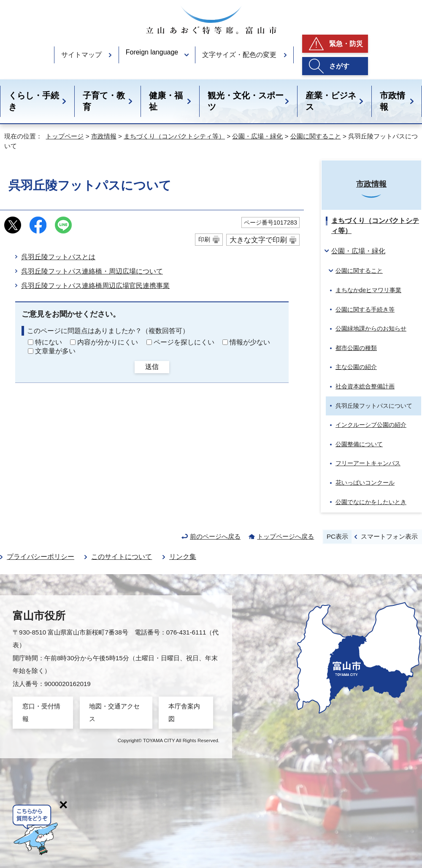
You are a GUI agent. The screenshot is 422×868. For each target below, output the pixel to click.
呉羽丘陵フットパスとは (58, 257)
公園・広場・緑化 (257, 136)
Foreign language (152, 52)
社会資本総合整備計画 (365, 386)
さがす (339, 66)
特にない (49, 342)
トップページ (65, 136)
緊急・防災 (346, 44)
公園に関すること (316, 136)
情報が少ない (250, 342)
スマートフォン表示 (389, 536)
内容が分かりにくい (108, 342)
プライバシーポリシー (41, 557)
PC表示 (337, 536)
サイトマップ (81, 55)
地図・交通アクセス (114, 712)
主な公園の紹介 (356, 367)
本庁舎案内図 (184, 712)
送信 (152, 367)
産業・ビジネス (331, 101)
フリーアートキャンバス (368, 463)
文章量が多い (55, 351)
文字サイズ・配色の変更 (239, 55)
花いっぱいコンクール (365, 483)
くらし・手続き (34, 101)
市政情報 (392, 101)
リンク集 (183, 557)
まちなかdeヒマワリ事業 (368, 290)
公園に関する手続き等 (365, 309)
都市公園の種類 (356, 348)
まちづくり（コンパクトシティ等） (174, 136)
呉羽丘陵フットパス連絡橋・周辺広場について (92, 271)
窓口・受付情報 (41, 712)
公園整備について (359, 444)
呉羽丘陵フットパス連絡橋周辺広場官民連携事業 (95, 286)
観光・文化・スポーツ (246, 101)
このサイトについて (122, 557)
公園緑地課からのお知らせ (371, 328)
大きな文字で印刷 (258, 240)
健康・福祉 (166, 101)
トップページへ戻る (285, 536)
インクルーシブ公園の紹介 (371, 425)
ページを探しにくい (184, 342)
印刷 (204, 239)
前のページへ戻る (215, 536)
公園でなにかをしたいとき (371, 502)
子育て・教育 (104, 101)
